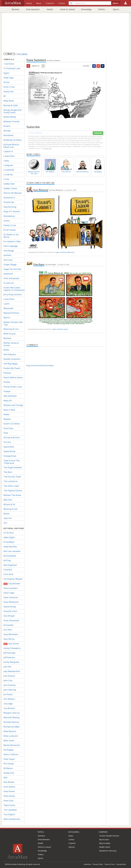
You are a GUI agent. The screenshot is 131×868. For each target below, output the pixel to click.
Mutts (6, 350)
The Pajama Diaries (13, 491)
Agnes (6, 73)
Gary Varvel (11, 644)
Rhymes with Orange (13, 405)
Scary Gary (8, 428)
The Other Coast (11, 486)
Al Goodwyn (9, 542)
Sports (116, 9)
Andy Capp (8, 78)
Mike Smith (9, 741)
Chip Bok (8, 570)
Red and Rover (10, 396)
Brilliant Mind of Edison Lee (11, 146)
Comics (71, 839)
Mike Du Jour (10, 334)
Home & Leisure (67, 9)
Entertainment (33, 9)
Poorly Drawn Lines (13, 387)
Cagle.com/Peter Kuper (60, 329)
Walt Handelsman (12, 819)
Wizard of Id (9, 504)
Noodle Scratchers (12, 359)
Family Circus (10, 225)
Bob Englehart (10, 565)
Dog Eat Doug (10, 207)
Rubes (6, 414)
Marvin (7, 318)
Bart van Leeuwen (12, 551)
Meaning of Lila (11, 329)
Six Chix (7, 442)
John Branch (9, 676)
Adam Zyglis (9, 537)
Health (50, 9)
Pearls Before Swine (13, 377)
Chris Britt (8, 574)
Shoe (6, 433)
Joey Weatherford (12, 671)
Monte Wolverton (12, 745)
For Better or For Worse (11, 236)
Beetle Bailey (10, 117)
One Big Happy (11, 364)
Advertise (87, 864)
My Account (104, 839)
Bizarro (7, 126)
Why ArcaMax (105, 843)
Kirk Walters (9, 699)
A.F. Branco (8, 533)
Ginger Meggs (10, 264)
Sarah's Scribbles (12, 424)
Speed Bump (9, 451)
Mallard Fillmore (11, 313)
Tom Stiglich (9, 814)
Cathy (6, 161)
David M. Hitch (10, 611)
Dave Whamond (11, 602)
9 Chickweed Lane (12, 68)
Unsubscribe (121, 864)
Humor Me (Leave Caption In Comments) (14, 289)
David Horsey (10, 607)
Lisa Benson (9, 708)
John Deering (10, 690)
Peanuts (7, 373)
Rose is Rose (9, 410)
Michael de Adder (12, 727)
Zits (5, 523)
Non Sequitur (10, 354)
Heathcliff (8, 274)
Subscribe (98, 133)
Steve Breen (9, 791)
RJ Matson (8, 768)
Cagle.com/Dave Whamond (65, 252)
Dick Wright (9, 616)
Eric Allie (8, 630)
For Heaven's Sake (12, 241)
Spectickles (9, 447)
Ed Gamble (8, 625)
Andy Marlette (10, 547)
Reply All (8, 401)
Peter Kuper (9, 759)
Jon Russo (8, 694)
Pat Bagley (8, 750)
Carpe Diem (9, 156)
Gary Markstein (11, 634)
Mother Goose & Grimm (11, 344)
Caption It (8, 151)
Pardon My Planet (12, 368)
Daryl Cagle (9, 593)
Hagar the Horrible (12, 269)
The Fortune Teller (12, 477)
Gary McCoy (9, 639)
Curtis (6, 179)
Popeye (7, 391)
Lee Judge (8, 704)
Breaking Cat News (13, 140)
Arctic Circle (9, 87)
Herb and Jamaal (11, 278)
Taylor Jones (9, 805)
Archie (6, 82)
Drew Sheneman (11, 620)
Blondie (7, 131)
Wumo (6, 514)
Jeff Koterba (9, 657)
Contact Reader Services (109, 836)
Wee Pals (8, 500)
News (71, 836)
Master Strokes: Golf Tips (13, 323)
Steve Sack (8, 801)
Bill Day (7, 560)
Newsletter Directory (108, 851)
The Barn (8, 472)
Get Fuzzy (8, 260)
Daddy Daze (9, 184)
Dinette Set (9, 202)
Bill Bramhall (10, 556)
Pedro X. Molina (11, 754)
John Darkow (10, 685)
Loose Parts (9, 299)
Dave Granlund (11, 597)
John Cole (8, 681)
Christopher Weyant (13, 579)
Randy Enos (9, 773)
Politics (102, 9)
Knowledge (86, 9)
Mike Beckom (10, 731)
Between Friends (11, 121)
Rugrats (7, 419)
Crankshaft (9, 170)
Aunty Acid (8, 91)
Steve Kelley (9, 796)
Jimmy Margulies (11, 662)
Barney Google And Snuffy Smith (12, 111)
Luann (6, 304)
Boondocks (9, 135)
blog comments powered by (40, 365)
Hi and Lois (9, 283)
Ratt (5, 778)
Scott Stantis (9, 787)
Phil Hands (9, 764)
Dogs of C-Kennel (12, 211)
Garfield (7, 255)
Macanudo (8, 308)
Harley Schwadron (12, 648)
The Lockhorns (10, 481)
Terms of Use (110, 864)
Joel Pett (7, 667)
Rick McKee (9, 782)
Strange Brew (10, 456)
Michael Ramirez (11, 722)
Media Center (105, 847)
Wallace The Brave (12, 495)
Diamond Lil (9, 198)
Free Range (9, 251)
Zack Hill (8, 518)
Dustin (7, 221)
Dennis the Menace (13, 193)
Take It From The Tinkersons (12, 462)
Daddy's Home (10, 188)
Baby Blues (9, 101)
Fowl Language (11, 246)
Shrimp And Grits (12, 437)
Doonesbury (9, 216)
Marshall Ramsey (12, 717)
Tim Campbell (10, 810)
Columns (72, 843)
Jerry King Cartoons (13, 294)
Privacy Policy (98, 864)
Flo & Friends (10, 230)
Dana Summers (11, 588)
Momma (7, 338)
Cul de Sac (8, 174)
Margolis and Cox (12, 713)
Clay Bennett (12, 584)
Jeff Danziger (10, 653)
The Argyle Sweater (13, 467)
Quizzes (72, 847)
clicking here (48, 149)
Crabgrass (8, 165)
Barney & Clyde (11, 105)
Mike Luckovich (11, 736)
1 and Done (9, 64)
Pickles (7, 382)
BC (5, 96)
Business (16, 9)
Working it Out (10, 509)
